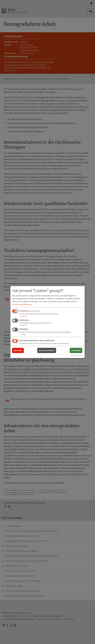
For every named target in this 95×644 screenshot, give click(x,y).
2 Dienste (23, 325)
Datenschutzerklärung (22, 304)
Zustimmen (76, 350)
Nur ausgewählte (47, 350)
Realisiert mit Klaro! (76, 355)
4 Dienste (23, 316)
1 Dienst (22, 334)
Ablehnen (18, 350)
